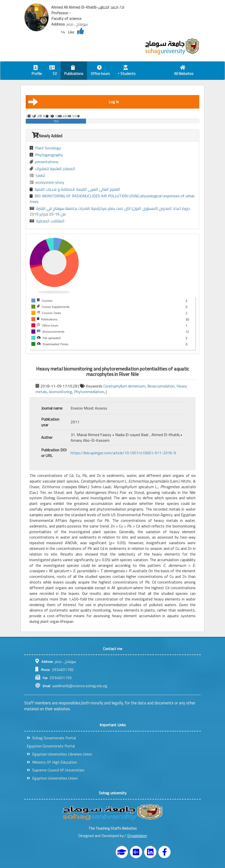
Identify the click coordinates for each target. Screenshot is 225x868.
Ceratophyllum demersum (124, 386)
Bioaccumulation (161, 386)
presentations (44, 162)
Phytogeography (46, 155)
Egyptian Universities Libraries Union (59, 754)
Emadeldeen (137, 836)
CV (53, 71)
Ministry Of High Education (52, 762)
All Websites (184, 71)
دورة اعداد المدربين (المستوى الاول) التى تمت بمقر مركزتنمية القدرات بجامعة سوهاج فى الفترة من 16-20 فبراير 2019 (110, 211)
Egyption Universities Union (52, 778)
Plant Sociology (45, 148)
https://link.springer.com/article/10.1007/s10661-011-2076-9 (123, 453)
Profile (37, 71)
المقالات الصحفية (47, 221)
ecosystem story (47, 182)
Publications (74, 71)
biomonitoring (61, 392)
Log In (74, 102)
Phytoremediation (89, 392)
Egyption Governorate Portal (51, 746)
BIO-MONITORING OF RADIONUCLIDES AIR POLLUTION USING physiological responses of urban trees (112, 199)
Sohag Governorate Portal (51, 738)
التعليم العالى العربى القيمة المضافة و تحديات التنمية (75, 189)
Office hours (100, 71)
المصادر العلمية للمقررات (52, 169)
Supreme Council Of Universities (56, 770)
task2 (37, 176)
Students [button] (127, 71)
